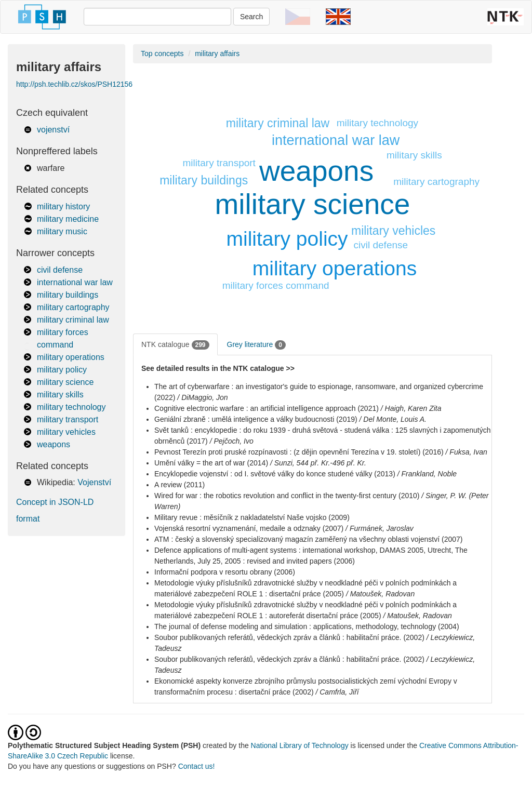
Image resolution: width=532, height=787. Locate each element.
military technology (71, 407)
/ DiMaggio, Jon (202, 397)
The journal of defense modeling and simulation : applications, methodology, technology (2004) (307, 626)
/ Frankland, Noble (427, 474)
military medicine (68, 219)
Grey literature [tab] (256, 345)
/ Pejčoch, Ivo (232, 441)
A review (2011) (179, 485)
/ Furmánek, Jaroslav (380, 528)
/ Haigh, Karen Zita (411, 408)
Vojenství (94, 482)
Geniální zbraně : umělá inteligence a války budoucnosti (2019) (256, 419)
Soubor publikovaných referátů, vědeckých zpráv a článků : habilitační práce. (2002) (289, 637)
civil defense (60, 270)
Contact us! (197, 766)
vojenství (53, 130)
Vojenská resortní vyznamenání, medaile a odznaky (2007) (249, 528)
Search (251, 17)
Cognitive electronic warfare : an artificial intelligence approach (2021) (267, 408)
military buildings (68, 295)
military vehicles (66, 432)
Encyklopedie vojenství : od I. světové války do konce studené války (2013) (275, 474)
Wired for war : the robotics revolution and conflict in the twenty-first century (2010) (287, 496)
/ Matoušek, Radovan (380, 594)
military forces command (276, 285)
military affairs (217, 54)
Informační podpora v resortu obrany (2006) (225, 572)
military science (65, 382)
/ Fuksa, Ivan (467, 452)
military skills (60, 395)
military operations (71, 357)
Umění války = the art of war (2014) (211, 463)
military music (62, 231)
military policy (62, 370)
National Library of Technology (300, 745)
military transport (68, 419)
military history (63, 206)
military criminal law (73, 320)
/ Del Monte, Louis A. (393, 419)
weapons (54, 444)
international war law (75, 282)
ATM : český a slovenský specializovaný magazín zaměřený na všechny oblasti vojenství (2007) (308, 539)
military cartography (73, 307)
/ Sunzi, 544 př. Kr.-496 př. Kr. (318, 463)
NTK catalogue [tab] (175, 345)
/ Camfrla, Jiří (337, 692)
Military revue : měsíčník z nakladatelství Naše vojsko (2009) (252, 517)
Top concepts (162, 54)
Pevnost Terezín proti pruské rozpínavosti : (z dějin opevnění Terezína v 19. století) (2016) (299, 452)
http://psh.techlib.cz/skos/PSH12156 (74, 84)
